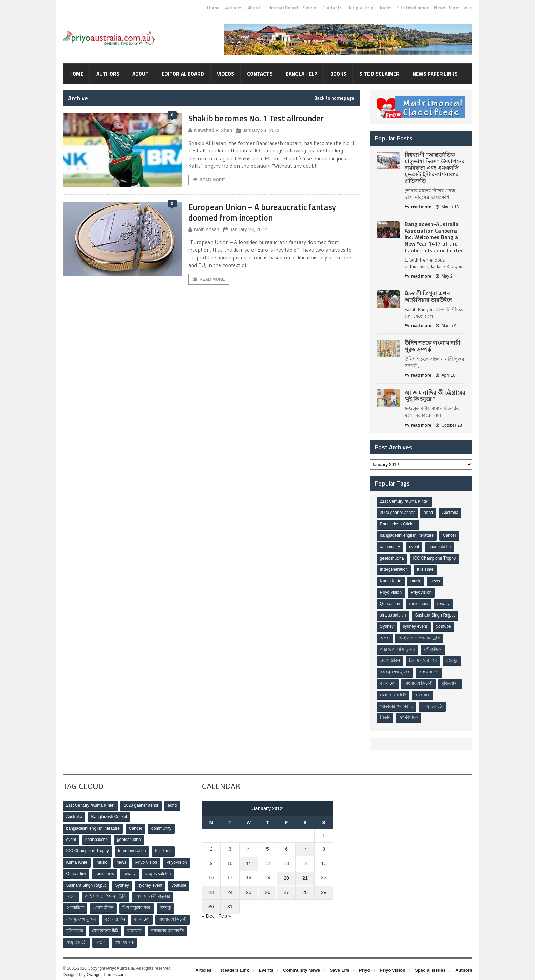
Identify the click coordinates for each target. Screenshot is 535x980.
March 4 (446, 326)
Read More (209, 180)
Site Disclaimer (413, 8)
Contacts (332, 8)
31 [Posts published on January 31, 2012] (230, 900)
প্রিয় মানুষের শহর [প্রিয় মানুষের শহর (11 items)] (423, 659)
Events (266, 966)
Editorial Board (282, 8)
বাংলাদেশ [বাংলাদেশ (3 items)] (388, 682)
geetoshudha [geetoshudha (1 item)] (392, 558)
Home (213, 8)
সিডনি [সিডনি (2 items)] (385, 715)
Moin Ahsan (204, 230)
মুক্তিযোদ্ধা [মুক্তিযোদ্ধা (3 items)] (451, 682)
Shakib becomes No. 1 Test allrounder (261, 118)
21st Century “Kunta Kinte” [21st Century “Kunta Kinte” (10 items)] (404, 502)
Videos (310, 8)
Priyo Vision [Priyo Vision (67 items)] (391, 592)
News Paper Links (453, 8)
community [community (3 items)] (390, 547)
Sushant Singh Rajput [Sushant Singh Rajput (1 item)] (435, 614)
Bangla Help (360, 8)
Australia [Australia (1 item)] (451, 513)
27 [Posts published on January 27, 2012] (286, 886)
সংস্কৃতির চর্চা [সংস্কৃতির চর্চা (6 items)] (432, 704)
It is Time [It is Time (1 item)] (425, 569)
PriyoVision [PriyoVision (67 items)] (421, 592)
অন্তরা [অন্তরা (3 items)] (385, 637)
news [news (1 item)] (436, 580)
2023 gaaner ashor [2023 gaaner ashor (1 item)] (397, 513)
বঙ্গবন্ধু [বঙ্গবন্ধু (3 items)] (452, 659)
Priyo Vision (393, 966)
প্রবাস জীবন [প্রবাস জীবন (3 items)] (390, 659)
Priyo (365, 966)
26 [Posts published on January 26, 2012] (267, 886)
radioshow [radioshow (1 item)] (419, 603)
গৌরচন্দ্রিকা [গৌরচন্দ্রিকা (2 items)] (433, 648)
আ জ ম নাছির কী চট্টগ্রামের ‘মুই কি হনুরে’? (435, 396)
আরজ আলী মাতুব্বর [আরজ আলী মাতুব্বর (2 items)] (397, 648)
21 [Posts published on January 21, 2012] (305, 873)
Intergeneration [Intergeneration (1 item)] (394, 569)
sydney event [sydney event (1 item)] (415, 625)
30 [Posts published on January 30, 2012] (211, 900)
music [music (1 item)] (416, 580)
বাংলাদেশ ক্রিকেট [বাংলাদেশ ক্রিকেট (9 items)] (419, 682)
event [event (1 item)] (414, 547)
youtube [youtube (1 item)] (444, 625)
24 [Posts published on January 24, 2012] (230, 886)
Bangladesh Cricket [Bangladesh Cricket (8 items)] (398, 524)
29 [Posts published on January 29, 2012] (324, 886)
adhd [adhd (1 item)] (429, 513)
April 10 (445, 375)
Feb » (225, 908)
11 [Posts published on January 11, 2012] (249, 860)
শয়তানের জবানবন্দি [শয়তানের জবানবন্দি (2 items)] (396, 704)
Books (385, 8)
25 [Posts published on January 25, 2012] (249, 886)
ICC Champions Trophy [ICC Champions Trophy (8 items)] (435, 558)
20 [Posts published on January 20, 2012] (286, 873)
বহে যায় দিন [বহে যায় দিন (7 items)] (429, 670)
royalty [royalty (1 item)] (444, 603)
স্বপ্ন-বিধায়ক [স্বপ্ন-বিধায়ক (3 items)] (409, 715)
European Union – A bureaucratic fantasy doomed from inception (268, 212)
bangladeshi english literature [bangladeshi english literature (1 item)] (407, 535)
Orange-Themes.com (106, 970)
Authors (234, 8)
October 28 (448, 425)
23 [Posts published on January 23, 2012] (211, 886)
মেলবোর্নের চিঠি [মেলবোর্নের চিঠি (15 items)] (393, 693)
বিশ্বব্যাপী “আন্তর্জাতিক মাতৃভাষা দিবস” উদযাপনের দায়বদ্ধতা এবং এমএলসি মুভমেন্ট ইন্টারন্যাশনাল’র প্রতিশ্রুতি (435, 168)
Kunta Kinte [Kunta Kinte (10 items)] (391, 580)
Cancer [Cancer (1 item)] (450, 535)
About (254, 8)
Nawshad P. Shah (210, 130)
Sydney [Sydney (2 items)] (387, 625)
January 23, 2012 (257, 130)
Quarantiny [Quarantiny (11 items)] (390, 603)
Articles (203, 966)
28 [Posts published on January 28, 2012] (305, 886)
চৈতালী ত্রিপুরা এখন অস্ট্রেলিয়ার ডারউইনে (428, 296)
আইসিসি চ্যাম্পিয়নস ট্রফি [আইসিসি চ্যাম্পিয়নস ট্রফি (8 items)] (420, 637)
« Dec (208, 908)
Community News (301, 966)
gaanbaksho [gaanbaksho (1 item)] (440, 547)
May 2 (444, 276)
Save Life (340, 966)
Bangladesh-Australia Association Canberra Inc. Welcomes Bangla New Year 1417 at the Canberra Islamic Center (433, 237)
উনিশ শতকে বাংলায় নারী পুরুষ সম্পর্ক (432, 346)
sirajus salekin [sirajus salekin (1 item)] (393, 614)
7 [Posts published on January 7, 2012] (305, 846)
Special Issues (430, 966)
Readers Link (235, 966)
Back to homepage (334, 98)
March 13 (447, 207)
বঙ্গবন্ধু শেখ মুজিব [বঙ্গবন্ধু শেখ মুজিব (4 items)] (395, 670)
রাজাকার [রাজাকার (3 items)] (423, 693)
